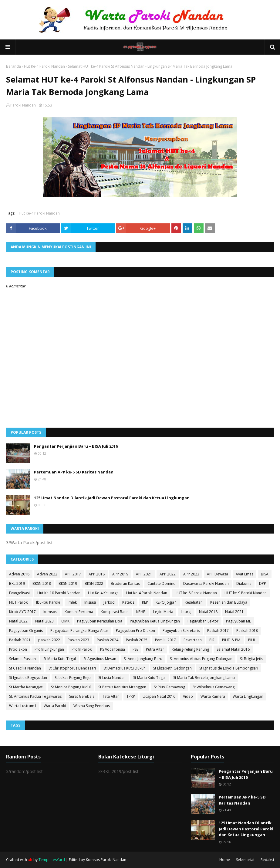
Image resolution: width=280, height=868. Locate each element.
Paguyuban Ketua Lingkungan (155, 621)
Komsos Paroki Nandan (106, 860)
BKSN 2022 (94, 583)
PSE (135, 649)
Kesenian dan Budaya (229, 602)
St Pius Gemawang (169, 687)
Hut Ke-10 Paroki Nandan (59, 593)
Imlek (72, 602)
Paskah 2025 (137, 640)
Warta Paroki (55, 706)
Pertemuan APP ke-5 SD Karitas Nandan (74, 472)
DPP (263, 583)
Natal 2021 (234, 612)
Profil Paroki (82, 649)
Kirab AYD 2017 (22, 612)
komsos (50, 612)
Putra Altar (155, 649)
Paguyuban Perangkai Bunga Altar (79, 631)
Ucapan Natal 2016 (159, 696)
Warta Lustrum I (23, 706)
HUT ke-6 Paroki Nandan (196, 593)
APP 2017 (73, 574)
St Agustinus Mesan (100, 659)
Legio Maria (163, 612)
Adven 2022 (47, 574)
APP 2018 (97, 574)
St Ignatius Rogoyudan (28, 678)
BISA (265, 574)
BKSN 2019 (68, 583)
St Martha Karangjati (26, 687)
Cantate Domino (162, 583)
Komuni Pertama (79, 612)
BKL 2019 (17, 583)
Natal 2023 (44, 621)
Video (188, 696)
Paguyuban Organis (26, 631)
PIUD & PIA (231, 640)
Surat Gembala (82, 696)
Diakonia (244, 583)
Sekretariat (245, 860)
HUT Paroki (19, 602)
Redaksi (267, 860)
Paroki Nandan (23, 105)
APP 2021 (144, 574)
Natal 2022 (18, 621)
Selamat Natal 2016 (233, 649)
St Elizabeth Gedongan (172, 668)
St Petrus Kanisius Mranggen (122, 687)
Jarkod (109, 602)
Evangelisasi (19, 593)
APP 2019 (120, 574)
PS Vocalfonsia (113, 649)
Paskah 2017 (218, 631)
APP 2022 (168, 574)
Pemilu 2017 (165, 640)
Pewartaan (193, 640)
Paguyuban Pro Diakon (135, 631)
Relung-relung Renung (190, 649)
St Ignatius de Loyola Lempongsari (229, 668)
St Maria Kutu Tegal (60, 659)
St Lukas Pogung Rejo (73, 678)
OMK (65, 621)
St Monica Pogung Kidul (71, 687)
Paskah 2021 (20, 640)
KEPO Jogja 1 (166, 602)
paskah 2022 (49, 640)
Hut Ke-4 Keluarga (103, 593)
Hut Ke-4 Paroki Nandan (44, 66)
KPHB (141, 612)
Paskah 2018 (247, 631)
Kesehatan (194, 602)
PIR (212, 640)
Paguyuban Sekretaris (181, 631)
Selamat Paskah (22, 659)
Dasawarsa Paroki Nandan (206, 583)
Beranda (13, 66)
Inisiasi (90, 602)
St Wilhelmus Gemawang (214, 687)
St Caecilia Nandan (25, 668)
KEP (145, 602)
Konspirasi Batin (115, 612)
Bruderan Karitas (125, 583)
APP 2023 (191, 574)
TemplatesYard (52, 860)
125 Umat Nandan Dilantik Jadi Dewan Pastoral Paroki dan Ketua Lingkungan (112, 498)
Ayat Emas (245, 574)
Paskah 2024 (108, 640)
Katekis (128, 602)
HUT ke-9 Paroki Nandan (246, 593)
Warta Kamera (213, 696)
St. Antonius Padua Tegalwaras (35, 696)
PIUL (252, 640)
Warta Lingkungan (248, 696)
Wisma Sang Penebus (92, 706)
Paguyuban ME (238, 621)
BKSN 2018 (42, 583)
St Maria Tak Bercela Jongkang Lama (204, 678)
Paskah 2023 (78, 640)
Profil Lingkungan (49, 649)
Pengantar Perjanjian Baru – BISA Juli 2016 (76, 446)
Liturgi (186, 612)
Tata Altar (111, 696)
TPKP (131, 696)
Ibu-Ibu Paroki (48, 602)
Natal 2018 (208, 612)
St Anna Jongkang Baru (143, 659)
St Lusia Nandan (112, 678)
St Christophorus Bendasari (72, 668)
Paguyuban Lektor (203, 621)
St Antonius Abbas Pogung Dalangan (201, 659)
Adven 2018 (19, 574)
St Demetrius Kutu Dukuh (125, 668)
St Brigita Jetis (251, 659)
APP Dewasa (218, 574)
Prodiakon (18, 649)
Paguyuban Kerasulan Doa (100, 621)
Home (225, 860)
